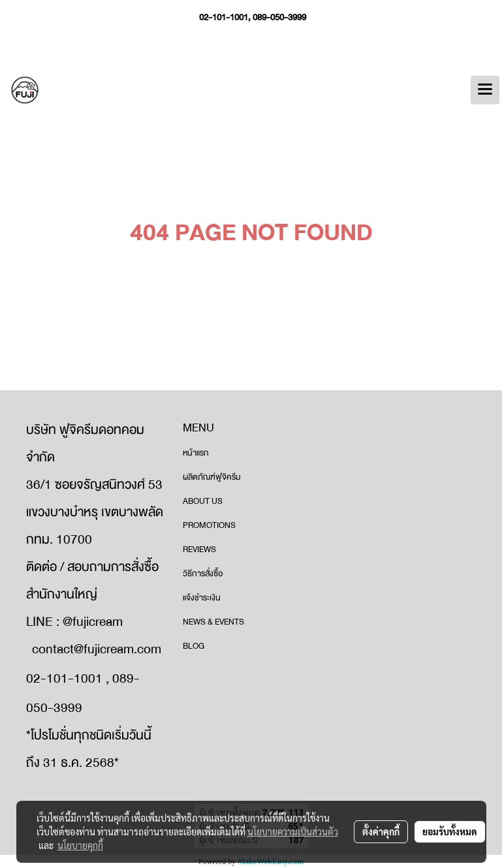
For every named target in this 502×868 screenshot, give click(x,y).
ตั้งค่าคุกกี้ (381, 831)
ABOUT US (203, 501)
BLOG (194, 646)
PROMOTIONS (209, 525)
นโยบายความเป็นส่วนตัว (293, 831)
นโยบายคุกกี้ (80, 845)
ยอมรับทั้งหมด (450, 831)
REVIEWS (199, 550)
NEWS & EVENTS (213, 622)
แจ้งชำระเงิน (202, 598)
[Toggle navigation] (485, 90)
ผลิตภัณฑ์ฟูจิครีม (212, 477)
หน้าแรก (196, 453)
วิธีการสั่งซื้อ (203, 574)
